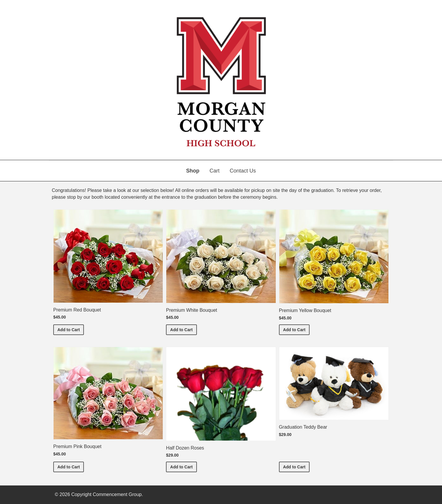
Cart (215, 171)
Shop (193, 171)
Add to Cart (71, 329)
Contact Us (243, 171)
